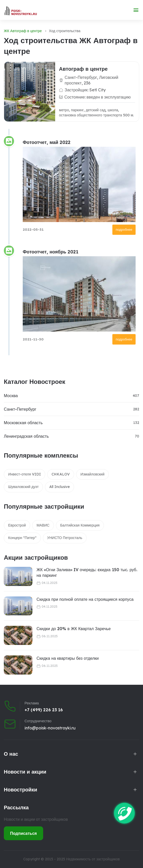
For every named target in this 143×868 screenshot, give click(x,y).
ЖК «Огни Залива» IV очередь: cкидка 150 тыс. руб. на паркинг (87, 572)
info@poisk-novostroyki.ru (50, 728)
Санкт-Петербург (20, 409)
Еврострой (17, 525)
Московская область (23, 423)
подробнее (124, 229)
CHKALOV (61, 474)
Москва (11, 396)
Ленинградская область (26, 436)
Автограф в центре (83, 69)
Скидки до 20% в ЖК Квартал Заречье (74, 629)
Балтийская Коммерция (80, 525)
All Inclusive (59, 487)
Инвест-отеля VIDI (25, 474)
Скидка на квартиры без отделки (68, 658)
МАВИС (43, 525)
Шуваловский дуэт (23, 487)
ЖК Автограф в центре (23, 31)
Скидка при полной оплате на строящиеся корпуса (85, 599)
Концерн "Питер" (22, 538)
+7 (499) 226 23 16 (44, 710)
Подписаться (24, 833)
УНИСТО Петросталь (65, 538)
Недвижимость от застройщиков (93, 859)
